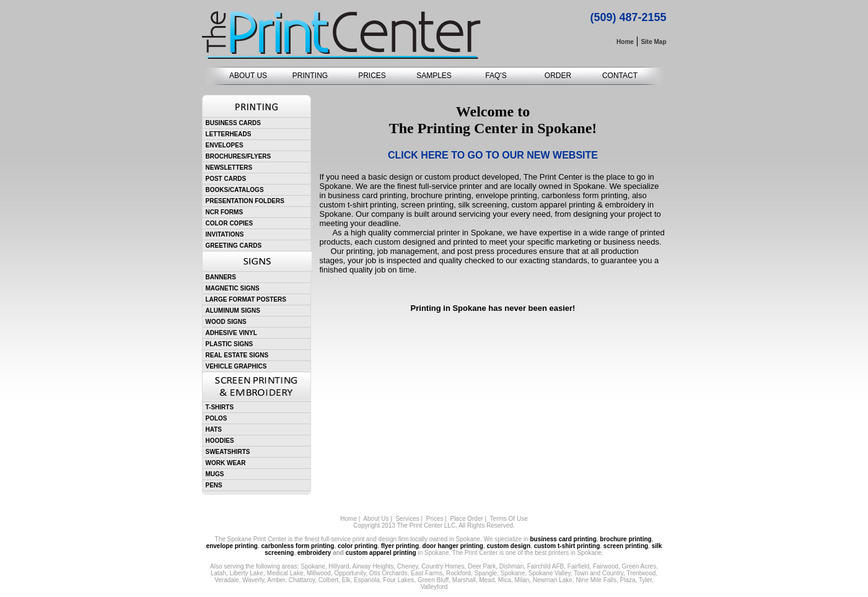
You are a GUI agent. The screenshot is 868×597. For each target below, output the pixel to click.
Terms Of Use (509, 519)
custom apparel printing (381, 553)
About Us (376, 519)
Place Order (466, 519)
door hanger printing (453, 546)
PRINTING (310, 76)
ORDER (558, 76)
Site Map (653, 42)
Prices (435, 519)
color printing (357, 546)
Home (349, 519)
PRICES (372, 76)
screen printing (626, 546)
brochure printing (625, 539)
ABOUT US (248, 76)
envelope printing (232, 546)
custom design (508, 546)
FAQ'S (496, 76)
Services (407, 519)
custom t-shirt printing (567, 546)
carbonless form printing (298, 546)
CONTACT (620, 76)
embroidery (314, 553)
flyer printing (400, 546)
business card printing (563, 539)
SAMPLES (434, 76)
